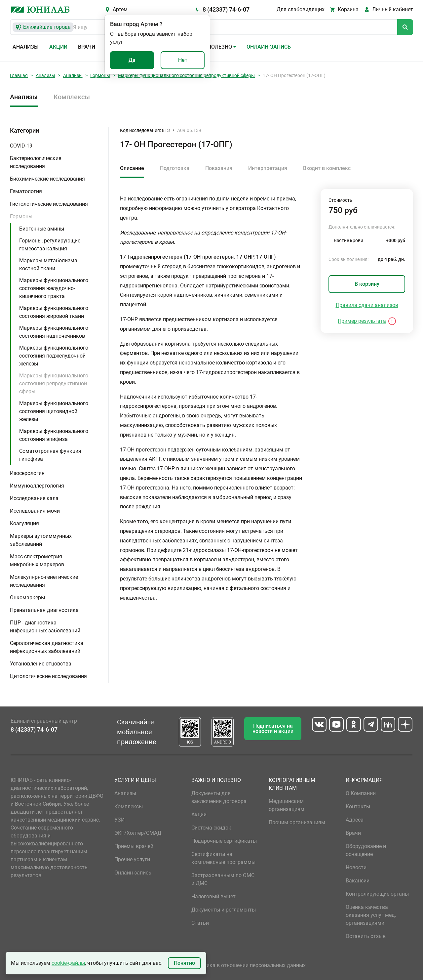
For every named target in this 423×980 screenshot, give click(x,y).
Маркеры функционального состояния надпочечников (54, 332)
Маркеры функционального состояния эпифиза (54, 435)
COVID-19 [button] (21, 146)
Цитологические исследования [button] (48, 676)
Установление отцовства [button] (41, 664)
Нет (183, 60)
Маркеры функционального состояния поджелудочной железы (54, 356)
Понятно (184, 963)
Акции (58, 47)
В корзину (367, 284)
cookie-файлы (68, 963)
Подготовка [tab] (175, 168)
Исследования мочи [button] (35, 511)
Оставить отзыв (366, 936)
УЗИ (119, 820)
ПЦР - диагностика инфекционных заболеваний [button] (45, 627)
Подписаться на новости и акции (273, 728)
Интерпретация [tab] (268, 168)
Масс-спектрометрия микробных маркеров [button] (37, 560)
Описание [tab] (132, 168)
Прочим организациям (297, 822)
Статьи (200, 923)
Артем (120, 9)
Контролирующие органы (377, 894)
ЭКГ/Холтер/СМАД (138, 833)
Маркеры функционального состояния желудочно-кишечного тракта (54, 288)
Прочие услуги (132, 859)
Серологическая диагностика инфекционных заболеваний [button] (47, 647)
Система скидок (211, 828)
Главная (19, 75)
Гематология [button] (26, 191)
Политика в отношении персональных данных (249, 965)
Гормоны (100, 75)
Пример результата (362, 321)
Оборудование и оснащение (366, 850)
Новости (356, 867)
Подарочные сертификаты (224, 841)
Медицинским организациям (287, 805)
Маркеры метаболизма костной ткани (48, 264)
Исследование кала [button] (34, 498)
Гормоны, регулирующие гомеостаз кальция (50, 245)
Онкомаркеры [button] (27, 597)
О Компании (361, 793)
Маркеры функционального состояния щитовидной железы (54, 411)
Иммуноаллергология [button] (37, 486)
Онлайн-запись (269, 47)
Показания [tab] (219, 168)
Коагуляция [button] (24, 523)
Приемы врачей (134, 846)
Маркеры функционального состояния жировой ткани (54, 312)
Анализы (26, 47)
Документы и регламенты (224, 910)
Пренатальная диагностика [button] (44, 610)
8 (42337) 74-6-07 (226, 9)
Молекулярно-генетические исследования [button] (44, 581)
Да (132, 60)
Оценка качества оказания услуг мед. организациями (371, 915)
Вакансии (358, 881)
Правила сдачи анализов (367, 305)
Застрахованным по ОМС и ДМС (223, 879)
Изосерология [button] (27, 473)
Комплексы (72, 97)
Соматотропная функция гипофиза (50, 455)
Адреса (355, 820)
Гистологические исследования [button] (49, 204)
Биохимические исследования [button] (47, 179)
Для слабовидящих (301, 9)
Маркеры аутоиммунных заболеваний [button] (41, 540)
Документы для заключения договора (219, 797)
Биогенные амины (42, 229)
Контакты (358, 807)
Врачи (87, 47)
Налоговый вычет (213, 896)
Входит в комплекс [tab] (327, 168)
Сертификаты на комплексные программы (223, 858)
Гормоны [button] (21, 216)
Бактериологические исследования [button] (36, 162)
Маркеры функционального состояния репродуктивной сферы (186, 75)
